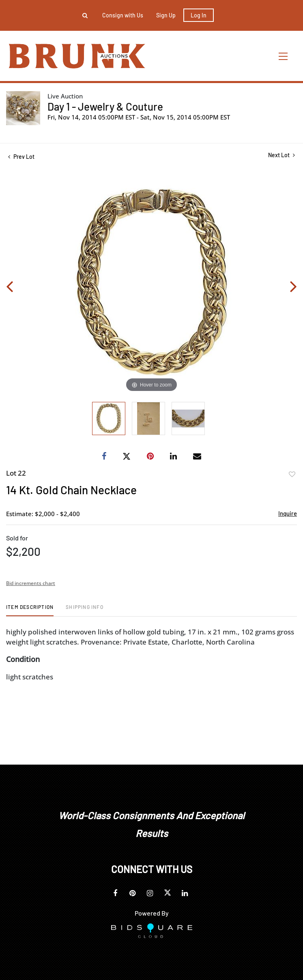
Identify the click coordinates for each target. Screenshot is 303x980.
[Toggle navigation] (284, 56)
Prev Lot (21, 157)
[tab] (30, 610)
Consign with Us (123, 15)
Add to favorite (292, 474)
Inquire (288, 513)
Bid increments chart (31, 583)
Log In (199, 15)
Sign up (166, 15)
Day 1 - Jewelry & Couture (105, 106)
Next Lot (282, 155)
